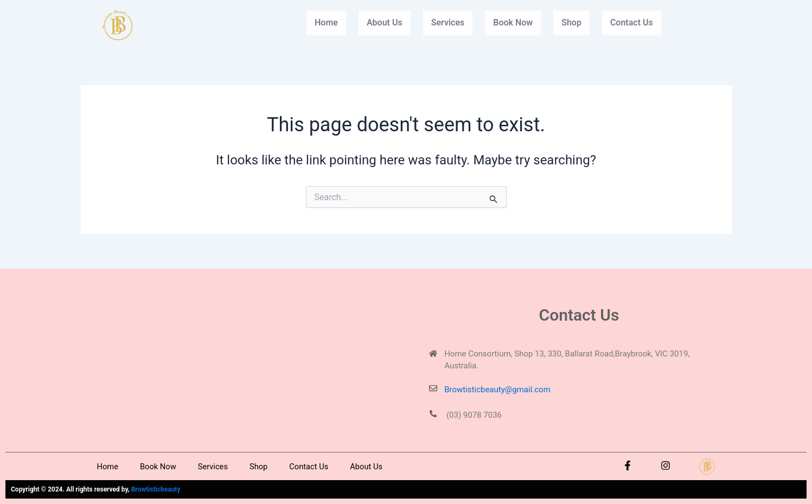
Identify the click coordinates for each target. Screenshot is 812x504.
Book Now (513, 23)
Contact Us (632, 23)
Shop (571, 23)
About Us (385, 23)
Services (448, 23)
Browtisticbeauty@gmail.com (497, 390)
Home (326, 23)
